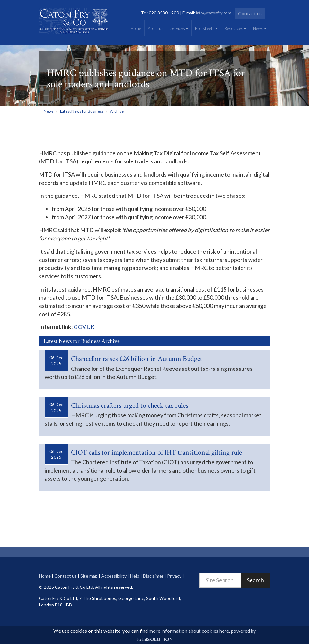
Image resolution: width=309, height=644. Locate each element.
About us (156, 28)
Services (179, 28)
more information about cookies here (189, 631)
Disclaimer (153, 576)
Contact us (250, 13)
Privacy (174, 576)
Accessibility (114, 576)
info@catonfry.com (214, 13)
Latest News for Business (82, 111)
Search (255, 580)
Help (135, 576)
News (260, 28)
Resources (235, 28)
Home (136, 28)
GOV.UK (84, 327)
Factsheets (206, 28)
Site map (89, 576)
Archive (117, 111)
